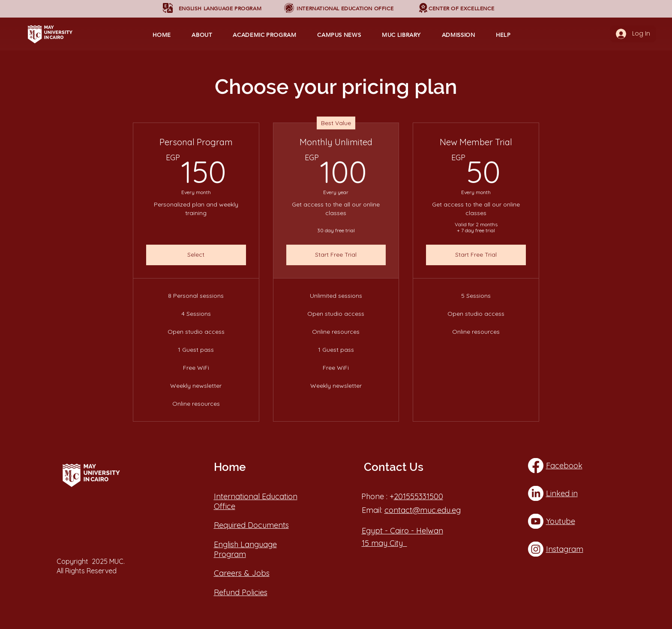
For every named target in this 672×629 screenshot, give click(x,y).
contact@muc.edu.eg (423, 510)
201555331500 (418, 496)
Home (230, 467)
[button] (220, 8)
